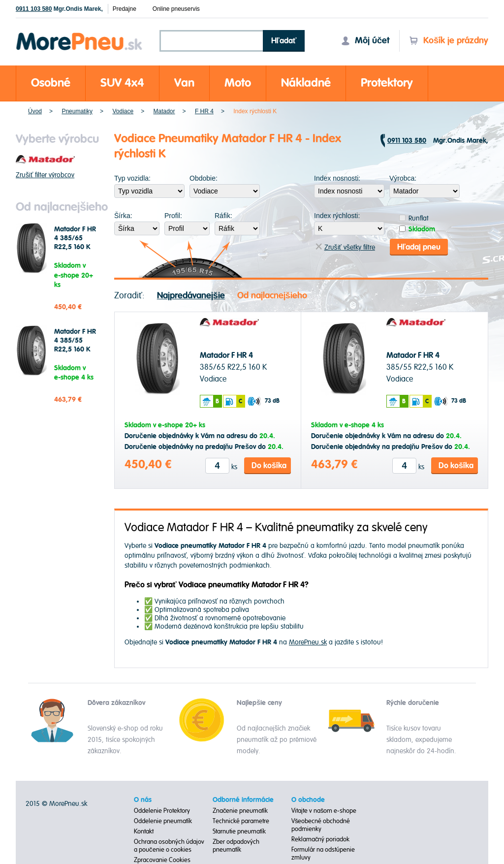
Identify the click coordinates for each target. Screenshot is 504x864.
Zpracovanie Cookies (162, 860)
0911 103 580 (34, 9)
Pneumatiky (77, 111)
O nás (143, 800)
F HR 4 (204, 111)
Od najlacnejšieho (272, 296)
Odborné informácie (243, 800)
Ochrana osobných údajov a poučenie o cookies (169, 846)
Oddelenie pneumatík (163, 821)
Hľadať (284, 41)
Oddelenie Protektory (162, 811)
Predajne (125, 9)
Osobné (51, 83)
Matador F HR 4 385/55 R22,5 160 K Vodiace (75, 345)
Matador (164, 111)
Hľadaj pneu (419, 247)
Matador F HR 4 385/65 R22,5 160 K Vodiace (75, 243)
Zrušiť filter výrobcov (45, 175)
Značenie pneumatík (240, 811)
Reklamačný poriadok (321, 839)
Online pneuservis (176, 9)
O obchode (308, 800)
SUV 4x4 (122, 83)
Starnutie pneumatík (239, 832)
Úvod (35, 111)
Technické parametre (241, 821)
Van (184, 83)
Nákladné (306, 83)
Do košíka (269, 466)
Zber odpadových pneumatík (236, 846)
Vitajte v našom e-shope (324, 811)
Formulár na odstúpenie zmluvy (323, 854)
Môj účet (365, 41)
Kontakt (144, 832)
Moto (238, 83)
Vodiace (123, 111)
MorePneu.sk (308, 642)
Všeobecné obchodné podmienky (321, 825)
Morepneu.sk (79, 34)
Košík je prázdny (449, 41)
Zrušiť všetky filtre (345, 247)
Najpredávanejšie (191, 296)
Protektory (387, 83)
